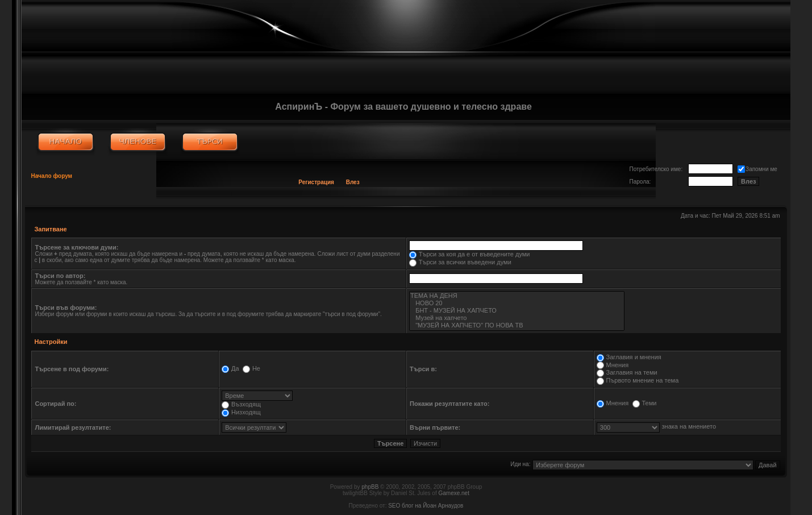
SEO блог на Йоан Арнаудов (426, 506)
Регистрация (316, 182)
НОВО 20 (517, 303)
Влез (353, 182)
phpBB (370, 487)
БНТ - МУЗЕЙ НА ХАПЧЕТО (517, 311)
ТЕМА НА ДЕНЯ (517, 296)
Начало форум (51, 176)
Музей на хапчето (517, 318)
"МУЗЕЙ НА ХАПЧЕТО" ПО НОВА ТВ (517, 325)
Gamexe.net (453, 493)
